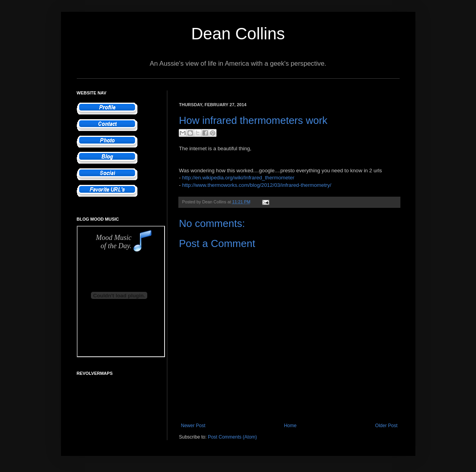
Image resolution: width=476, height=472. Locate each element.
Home (290, 426)
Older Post (386, 426)
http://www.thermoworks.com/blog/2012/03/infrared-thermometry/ (257, 185)
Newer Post (193, 426)
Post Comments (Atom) (232, 437)
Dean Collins (238, 34)
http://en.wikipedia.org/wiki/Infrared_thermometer (238, 178)
